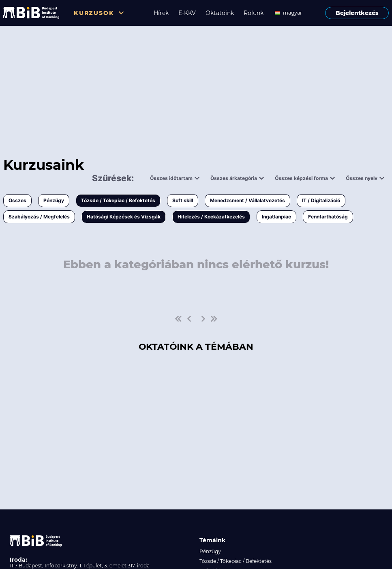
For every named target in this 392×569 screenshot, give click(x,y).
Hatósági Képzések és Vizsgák (124, 217)
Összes (17, 200)
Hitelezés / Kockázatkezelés (211, 217)
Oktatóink (220, 13)
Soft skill (183, 200)
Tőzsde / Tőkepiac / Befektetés (118, 200)
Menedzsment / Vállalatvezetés (247, 200)
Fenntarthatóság (328, 217)
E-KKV (187, 13)
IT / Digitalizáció (321, 200)
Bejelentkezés (357, 13)
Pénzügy (54, 200)
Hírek (161, 13)
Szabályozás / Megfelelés (39, 217)
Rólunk (254, 13)
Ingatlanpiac (276, 217)
